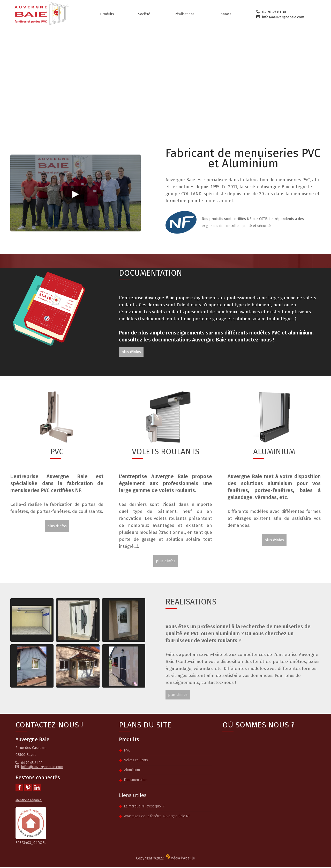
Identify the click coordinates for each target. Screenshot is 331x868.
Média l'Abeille (180, 858)
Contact (225, 15)
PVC (127, 751)
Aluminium (132, 771)
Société (144, 15)
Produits (107, 15)
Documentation (136, 781)
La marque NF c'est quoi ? (144, 807)
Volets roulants (136, 761)
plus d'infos (131, 353)
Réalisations (185, 15)
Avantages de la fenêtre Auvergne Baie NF (157, 817)
